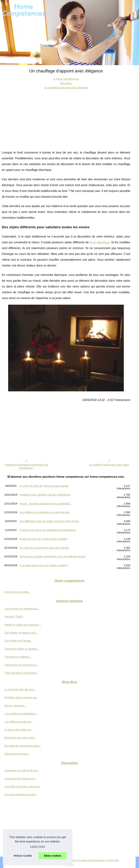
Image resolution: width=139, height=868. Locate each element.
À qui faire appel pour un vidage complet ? (44, 565)
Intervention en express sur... (21, 665)
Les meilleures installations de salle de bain (45, 512)
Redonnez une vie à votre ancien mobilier (44, 539)
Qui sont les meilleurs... (18, 657)
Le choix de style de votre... (20, 690)
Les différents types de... (19, 722)
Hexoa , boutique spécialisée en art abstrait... (46, 504)
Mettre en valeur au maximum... (23, 625)
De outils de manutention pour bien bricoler (44, 548)
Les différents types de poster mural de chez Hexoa (49, 521)
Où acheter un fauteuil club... (21, 633)
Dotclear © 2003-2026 (108, 860)
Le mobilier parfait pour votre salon (109, 465)
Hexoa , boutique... (15, 706)
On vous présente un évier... (21, 795)
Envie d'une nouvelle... (18, 592)
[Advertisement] (66, 117)
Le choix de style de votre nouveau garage (44, 486)
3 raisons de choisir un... (19, 730)
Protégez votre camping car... (21, 697)
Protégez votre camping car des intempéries (45, 495)
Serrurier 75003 (14, 617)
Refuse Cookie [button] (23, 856)
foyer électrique (100, 242)
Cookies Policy (87, 860)
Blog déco (66, 83)
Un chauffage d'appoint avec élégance (66, 88)
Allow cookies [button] (52, 856)
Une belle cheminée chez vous (22, 787)
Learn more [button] (38, 846)
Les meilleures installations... (21, 714)
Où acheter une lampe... (18, 641)
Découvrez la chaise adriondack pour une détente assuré (52, 557)
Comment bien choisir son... (21, 779)
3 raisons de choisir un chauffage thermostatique (48, 530)
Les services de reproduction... (22, 609)
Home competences (67, 79)
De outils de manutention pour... (23, 746)
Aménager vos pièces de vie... (22, 770)
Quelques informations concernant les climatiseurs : (26, 466)
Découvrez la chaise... (17, 754)
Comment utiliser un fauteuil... (22, 649)
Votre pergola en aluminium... (21, 673)
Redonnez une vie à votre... (20, 738)
